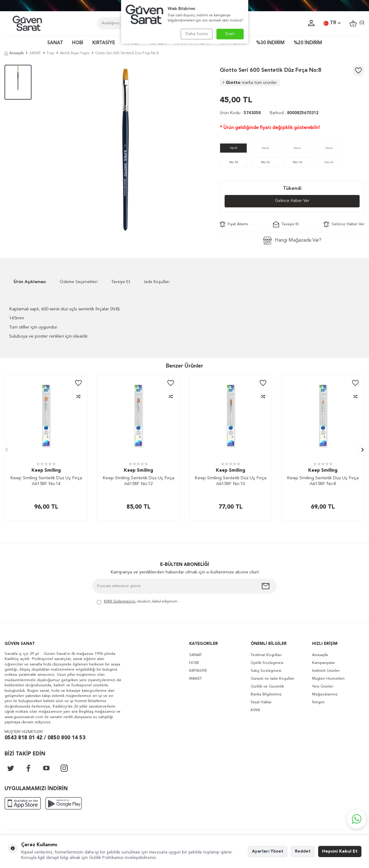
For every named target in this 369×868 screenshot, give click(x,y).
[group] (126, 150)
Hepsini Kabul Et (340, 851)
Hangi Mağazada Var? (292, 241)
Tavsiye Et (286, 224)
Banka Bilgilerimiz (266, 694)
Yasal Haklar (261, 702)
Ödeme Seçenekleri (79, 282)
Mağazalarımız (325, 694)
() (357, 23)
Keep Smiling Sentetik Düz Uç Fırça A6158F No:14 (46, 481)
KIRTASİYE (104, 43)
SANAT (55, 43)
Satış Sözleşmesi (266, 671)
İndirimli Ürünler (326, 671)
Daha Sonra (196, 34)
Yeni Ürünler (323, 686)
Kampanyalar (323, 663)
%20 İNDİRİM (308, 43)
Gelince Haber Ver (292, 201)
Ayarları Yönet (268, 851)
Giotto (250, 83)
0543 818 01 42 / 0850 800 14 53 (45, 738)
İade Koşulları (157, 282)
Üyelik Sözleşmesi (267, 663)
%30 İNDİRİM (270, 43)
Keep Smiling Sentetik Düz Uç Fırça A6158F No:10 (231, 481)
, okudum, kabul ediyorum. (138, 602)
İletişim (318, 702)
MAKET (196, 679)
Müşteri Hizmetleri (328, 679)
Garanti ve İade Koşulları (272, 679)
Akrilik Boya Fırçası (75, 53)
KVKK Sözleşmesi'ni (120, 602)
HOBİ (78, 43)
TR (332, 23)
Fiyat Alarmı (234, 224)
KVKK (255, 710)
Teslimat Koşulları (266, 655)
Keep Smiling (46, 471)
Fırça (50, 53)
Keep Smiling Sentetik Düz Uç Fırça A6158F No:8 (323, 481)
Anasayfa (14, 53)
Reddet (303, 851)
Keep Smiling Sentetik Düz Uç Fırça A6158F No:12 (138, 481)
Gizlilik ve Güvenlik (267, 686)
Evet (230, 34)
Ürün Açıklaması (30, 282)
